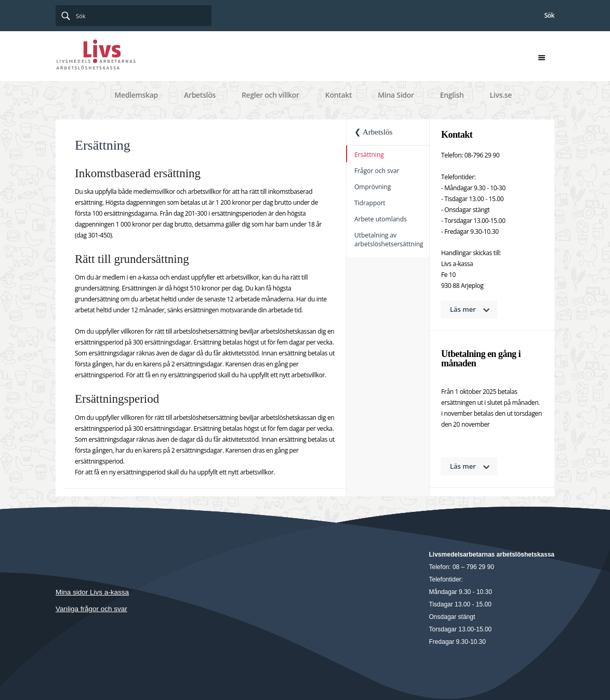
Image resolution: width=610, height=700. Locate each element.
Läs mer (463, 309)
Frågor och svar (377, 171)
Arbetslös (200, 95)
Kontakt (339, 95)
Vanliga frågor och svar (91, 609)
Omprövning (373, 187)
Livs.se (501, 95)
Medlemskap (136, 95)
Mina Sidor (396, 95)
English (452, 95)
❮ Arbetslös (373, 132)
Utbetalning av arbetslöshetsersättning (389, 240)
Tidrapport (370, 203)
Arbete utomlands (381, 219)
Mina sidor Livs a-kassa (92, 592)
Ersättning (369, 155)
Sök (549, 15)
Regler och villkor (270, 95)
